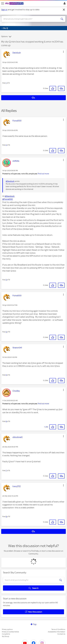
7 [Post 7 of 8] (6, 470)
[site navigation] (3, 3)
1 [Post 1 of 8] (6, 83)
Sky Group (5, 636)
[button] (63, 52)
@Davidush (10, 181)
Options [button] (4, 36)
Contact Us (61, 634)
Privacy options (7, 629)
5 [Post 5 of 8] (6, 375)
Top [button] (35, 624)
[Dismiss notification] (64, 10)
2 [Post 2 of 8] (6, 145)
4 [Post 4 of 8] (6, 332)
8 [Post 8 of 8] (6, 517)
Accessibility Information (57, 632)
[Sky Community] (15, 4)
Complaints (6, 634)
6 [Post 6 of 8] (6, 421)
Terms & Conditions (58, 629)
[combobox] (30, 19)
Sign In (64, 4)
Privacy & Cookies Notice (10, 632)
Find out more (43, 174)
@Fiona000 (8, 199)
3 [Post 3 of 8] (6, 280)
